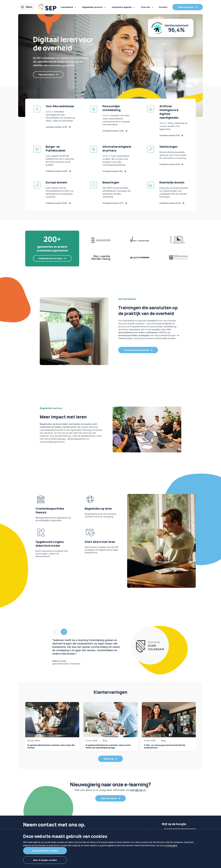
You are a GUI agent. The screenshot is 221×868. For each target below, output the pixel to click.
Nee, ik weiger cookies (45, 860)
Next (64, 633)
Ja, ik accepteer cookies (45, 851)
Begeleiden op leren (92, 7)
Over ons (146, 7)
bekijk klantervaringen (51, 260)
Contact (163, 7)
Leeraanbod (67, 7)
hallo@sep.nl (138, 791)
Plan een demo (186, 7)
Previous (55, 633)
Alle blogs (109, 760)
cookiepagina (171, 845)
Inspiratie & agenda (122, 7)
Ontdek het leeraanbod (137, 351)
